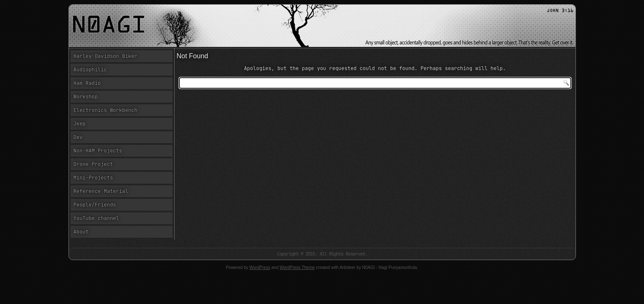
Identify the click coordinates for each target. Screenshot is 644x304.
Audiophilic (90, 70)
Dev (78, 137)
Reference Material (101, 191)
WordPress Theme (297, 267)
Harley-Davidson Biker (106, 56)
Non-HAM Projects (98, 151)
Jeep (80, 124)
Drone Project (93, 164)
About (81, 232)
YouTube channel (96, 218)
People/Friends (95, 205)
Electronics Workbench (106, 110)
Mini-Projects (93, 178)
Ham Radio (87, 83)
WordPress (260, 267)
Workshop (86, 97)
